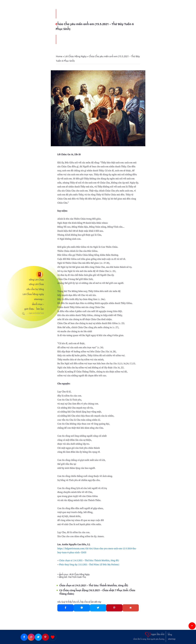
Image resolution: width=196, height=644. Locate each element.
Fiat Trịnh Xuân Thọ (77, 577)
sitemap (39, 299)
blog (170, 635)
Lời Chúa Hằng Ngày (80, 574)
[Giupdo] (53, 637)
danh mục (38, 304)
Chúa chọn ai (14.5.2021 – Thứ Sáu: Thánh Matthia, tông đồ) (89, 560)
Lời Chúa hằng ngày (33, 294)
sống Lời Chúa (36, 280)
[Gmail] (131, 608)
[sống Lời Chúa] (32, 274)
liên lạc (40, 309)
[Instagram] (31, 637)
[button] (192, 626)
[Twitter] (98, 608)
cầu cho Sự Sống (35, 289)
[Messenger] (82, 608)
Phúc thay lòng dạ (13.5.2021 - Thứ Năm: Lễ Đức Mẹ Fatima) (89, 564)
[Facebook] (66, 608)
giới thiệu (29, 309)
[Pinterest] (114, 608)
